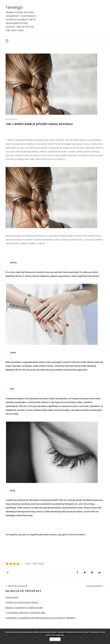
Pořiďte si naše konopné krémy (22, 602)
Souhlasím (55, 639)
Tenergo (14, 7)
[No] (106, 636)
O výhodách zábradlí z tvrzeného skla (25, 613)
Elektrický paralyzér (18, 586)
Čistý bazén (12, 597)
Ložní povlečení (94, 586)
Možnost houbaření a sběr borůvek (24, 608)
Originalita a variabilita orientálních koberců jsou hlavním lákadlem (41, 618)
